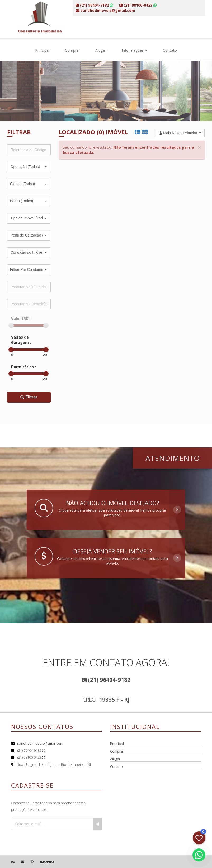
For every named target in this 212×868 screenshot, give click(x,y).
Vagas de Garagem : (21, 340)
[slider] (11, 325)
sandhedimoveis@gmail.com (40, 743)
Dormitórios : (23, 367)
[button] (29, 167)
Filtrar (29, 397)
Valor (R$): (21, 318)
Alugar (101, 50)
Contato (170, 50)
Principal (42, 50)
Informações (135, 50)
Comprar (72, 50)
